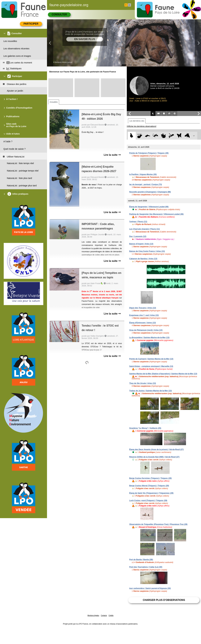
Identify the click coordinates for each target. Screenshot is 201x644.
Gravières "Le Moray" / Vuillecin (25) (145, 428)
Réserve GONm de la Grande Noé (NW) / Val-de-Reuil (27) (154, 457)
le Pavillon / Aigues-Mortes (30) (143, 174)
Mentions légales (93, 615)
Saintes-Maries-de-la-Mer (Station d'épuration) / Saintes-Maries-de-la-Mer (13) (163, 374)
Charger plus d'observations (164, 600)
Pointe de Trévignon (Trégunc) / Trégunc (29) (149, 153)
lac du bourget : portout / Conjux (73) (146, 184)
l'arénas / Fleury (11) (138, 222)
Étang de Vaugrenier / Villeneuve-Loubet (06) (149, 207)
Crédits (111, 615)
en (129, 5)
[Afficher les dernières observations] (142, 126)
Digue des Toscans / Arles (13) (143, 308)
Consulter (59, 14)
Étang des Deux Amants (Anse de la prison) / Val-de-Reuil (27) (156, 449)
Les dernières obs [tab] (137, 121)
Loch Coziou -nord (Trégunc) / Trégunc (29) (148, 501)
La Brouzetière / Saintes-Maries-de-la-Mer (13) (149, 338)
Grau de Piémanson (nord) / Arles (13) (146, 330)
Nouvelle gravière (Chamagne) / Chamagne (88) (150, 192)
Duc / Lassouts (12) (138, 236)
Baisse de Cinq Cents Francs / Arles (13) (147, 251)
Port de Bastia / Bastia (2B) (141, 560)
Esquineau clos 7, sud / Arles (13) (144, 315)
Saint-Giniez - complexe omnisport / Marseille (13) (151, 366)
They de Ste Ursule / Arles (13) (143, 383)
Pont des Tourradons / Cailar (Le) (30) (146, 567)
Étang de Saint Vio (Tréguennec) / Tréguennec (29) (151, 493)
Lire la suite (112, 155)
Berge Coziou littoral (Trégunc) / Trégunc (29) (149, 486)
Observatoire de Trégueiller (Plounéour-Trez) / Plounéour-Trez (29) (158, 524)
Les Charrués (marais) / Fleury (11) (144, 229)
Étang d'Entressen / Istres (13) (143, 323)
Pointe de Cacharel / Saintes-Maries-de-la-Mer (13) (151, 359)
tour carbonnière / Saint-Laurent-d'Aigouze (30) (150, 588)
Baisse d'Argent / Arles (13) (141, 244)
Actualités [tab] (54, 102)
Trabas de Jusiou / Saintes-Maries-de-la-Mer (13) (151, 391)
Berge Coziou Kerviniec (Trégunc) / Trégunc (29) (150, 478)
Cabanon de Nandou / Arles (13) (143, 259)
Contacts (104, 615)
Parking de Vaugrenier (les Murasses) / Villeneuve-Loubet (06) (156, 214)
